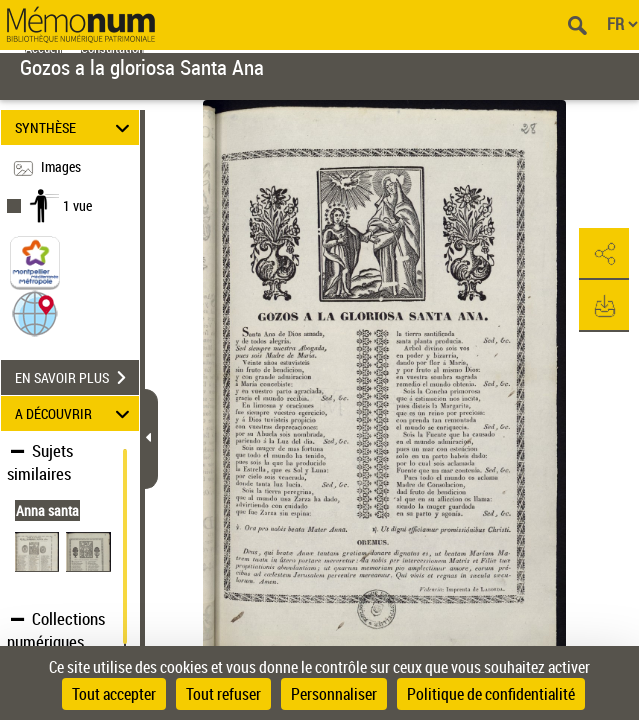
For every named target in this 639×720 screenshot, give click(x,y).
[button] (35, 312)
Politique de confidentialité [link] (491, 694)
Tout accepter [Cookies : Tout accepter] (114, 694)
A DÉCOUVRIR (75, 413)
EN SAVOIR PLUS (77, 378)
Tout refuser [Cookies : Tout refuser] (223, 694)
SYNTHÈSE (75, 127)
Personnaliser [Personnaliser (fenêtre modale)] (334, 694)
